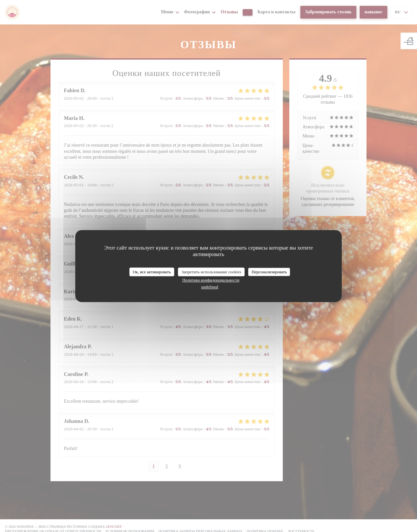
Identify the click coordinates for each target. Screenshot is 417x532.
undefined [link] (210, 287)
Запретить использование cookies (211, 272)
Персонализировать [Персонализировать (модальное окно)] (269, 272)
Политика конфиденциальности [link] (211, 280)
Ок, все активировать (152, 272)
